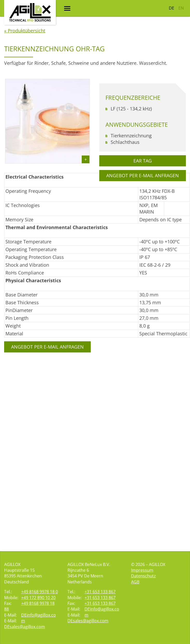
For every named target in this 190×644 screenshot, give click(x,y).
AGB (135, 582)
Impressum (142, 570)
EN (181, 8)
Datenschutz (143, 576)
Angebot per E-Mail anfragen (47, 388)
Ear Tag (143, 202)
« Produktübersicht (25, 72)
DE (172, 8)
